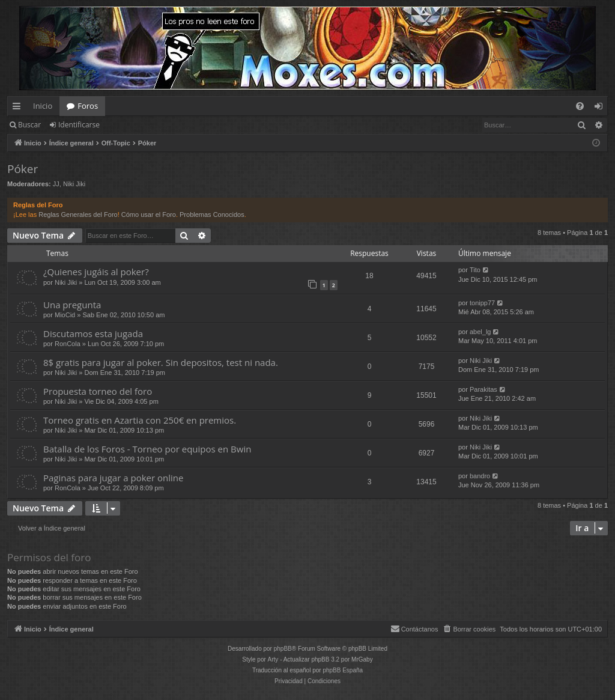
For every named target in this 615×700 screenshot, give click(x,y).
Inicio (43, 106)
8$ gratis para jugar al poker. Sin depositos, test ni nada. (161, 362)
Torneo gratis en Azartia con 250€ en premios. (140, 420)
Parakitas (483, 389)
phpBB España (343, 670)
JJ (56, 184)
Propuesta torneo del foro (98, 391)
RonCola (68, 344)
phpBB (283, 649)
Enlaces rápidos (19, 108)
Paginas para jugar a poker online (113, 478)
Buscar (29, 125)
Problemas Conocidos (212, 215)
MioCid (65, 315)
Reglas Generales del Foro (78, 215)
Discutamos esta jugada (93, 333)
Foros (88, 106)
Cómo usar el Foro (149, 215)
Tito (475, 270)
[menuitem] (580, 106)
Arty (273, 659)
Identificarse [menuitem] (601, 108)
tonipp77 (482, 303)
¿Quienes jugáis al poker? (96, 272)
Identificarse (79, 125)
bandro (480, 476)
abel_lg (480, 332)
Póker (23, 169)
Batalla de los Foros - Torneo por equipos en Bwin (147, 449)
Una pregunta (72, 305)
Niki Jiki (74, 184)
